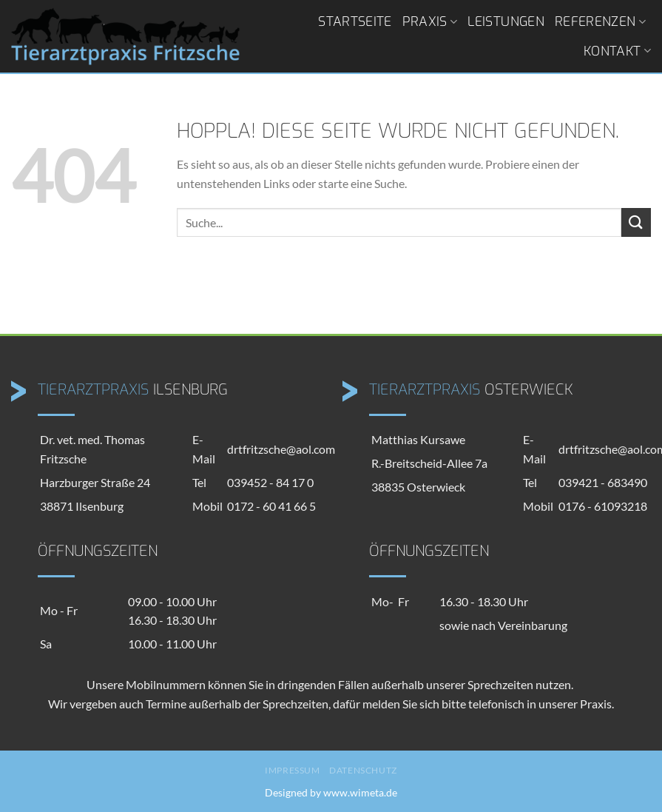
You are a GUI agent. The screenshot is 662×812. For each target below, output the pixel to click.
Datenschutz (363, 770)
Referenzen (600, 21)
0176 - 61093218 (603, 506)
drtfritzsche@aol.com (281, 449)
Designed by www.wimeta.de (331, 792)
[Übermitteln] (636, 222)
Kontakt (617, 51)
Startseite (355, 21)
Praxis (430, 21)
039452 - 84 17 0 (270, 482)
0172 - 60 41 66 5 (271, 506)
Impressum (293, 770)
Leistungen (506, 21)
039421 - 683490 (603, 482)
